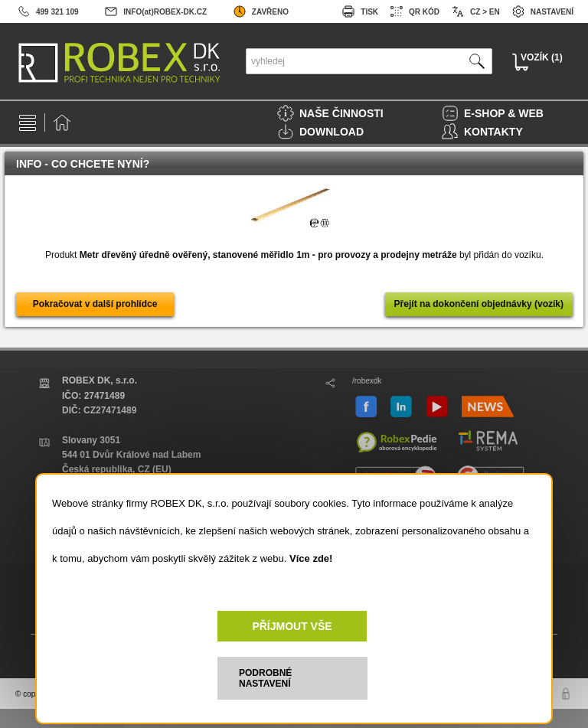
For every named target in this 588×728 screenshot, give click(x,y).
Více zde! (311, 558)
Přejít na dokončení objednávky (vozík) (479, 304)
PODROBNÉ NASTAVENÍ (265, 678)
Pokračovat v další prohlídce (95, 304)
